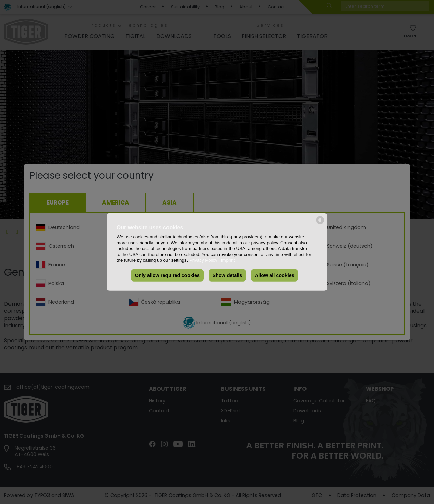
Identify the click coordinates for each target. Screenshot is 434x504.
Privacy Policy (203, 260)
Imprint (228, 260)
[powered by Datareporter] (320, 224)
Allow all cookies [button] (275, 275)
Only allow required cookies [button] (167, 275)
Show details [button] (227, 275)
